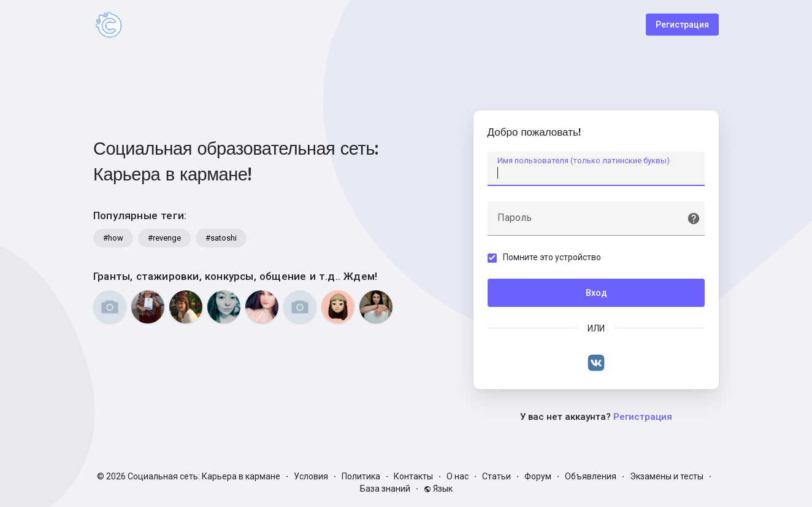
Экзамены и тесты (667, 476)
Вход (596, 294)
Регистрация (682, 25)
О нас (458, 476)
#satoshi (221, 238)
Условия (311, 476)
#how (113, 238)
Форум (538, 476)
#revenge (164, 238)
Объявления (591, 476)
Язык (438, 489)
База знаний (385, 489)
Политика (361, 476)
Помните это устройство (553, 258)
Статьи (496, 476)
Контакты (413, 476)
